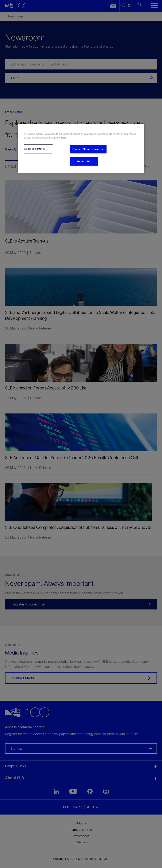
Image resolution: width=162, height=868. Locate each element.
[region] (81, 148)
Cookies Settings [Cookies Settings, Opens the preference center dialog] (35, 149)
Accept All (84, 161)
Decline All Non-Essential (88, 149)
